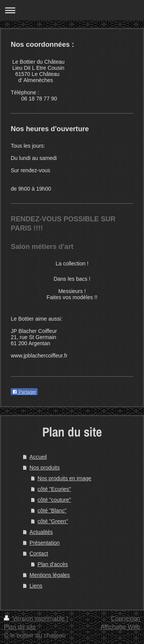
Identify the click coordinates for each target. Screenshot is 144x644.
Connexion (126, 618)
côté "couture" (54, 500)
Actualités (41, 532)
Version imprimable (35, 618)
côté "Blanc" (52, 511)
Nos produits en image (65, 478)
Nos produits (45, 468)
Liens (36, 586)
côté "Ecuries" (54, 489)
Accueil (38, 457)
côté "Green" (53, 521)
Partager (24, 392)
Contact (39, 553)
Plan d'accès (53, 564)
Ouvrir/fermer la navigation (72, 10)
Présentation (45, 543)
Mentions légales (50, 575)
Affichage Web (120, 627)
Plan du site (20, 627)
